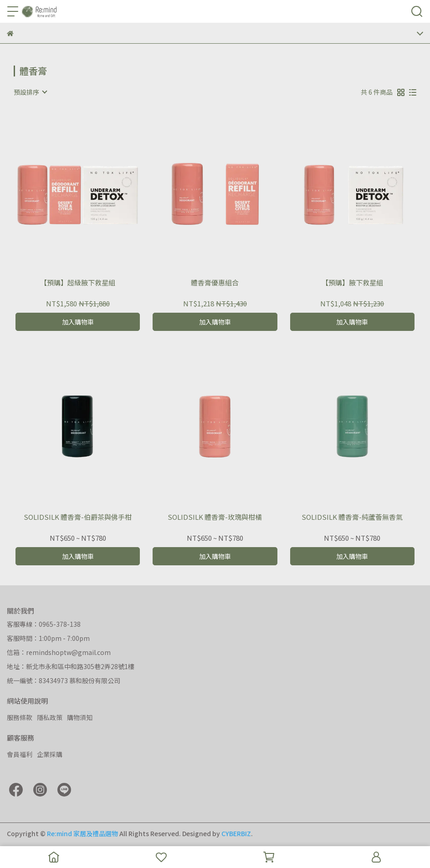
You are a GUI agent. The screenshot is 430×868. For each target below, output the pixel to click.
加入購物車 (78, 322)
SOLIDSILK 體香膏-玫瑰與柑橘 (215, 517)
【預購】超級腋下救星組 (78, 283)
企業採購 (50, 754)
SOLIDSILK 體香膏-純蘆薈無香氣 (352, 517)
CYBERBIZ (236, 833)
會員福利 (20, 754)
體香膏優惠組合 (215, 283)
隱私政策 (50, 717)
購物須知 (80, 717)
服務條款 (20, 717)
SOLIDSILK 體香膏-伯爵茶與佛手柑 (78, 517)
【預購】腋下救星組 (352, 283)
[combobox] (30, 92)
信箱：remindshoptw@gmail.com (59, 652)
